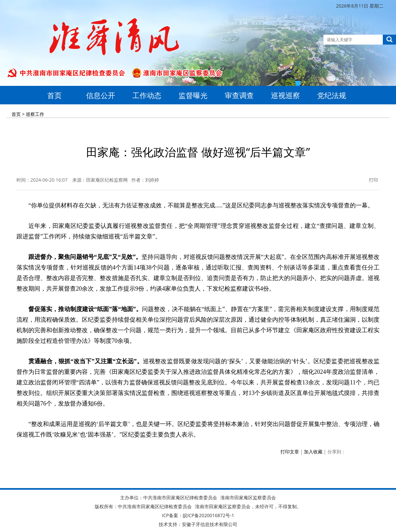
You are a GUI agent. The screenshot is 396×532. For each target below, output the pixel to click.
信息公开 (101, 95)
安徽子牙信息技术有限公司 (210, 524)
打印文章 (290, 452)
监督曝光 (193, 95)
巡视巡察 (285, 95)
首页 (54, 95)
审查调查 (239, 95)
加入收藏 (313, 452)
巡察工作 (35, 114)
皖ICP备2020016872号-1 (209, 515)
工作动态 (147, 95)
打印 (370, 180)
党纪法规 (332, 95)
